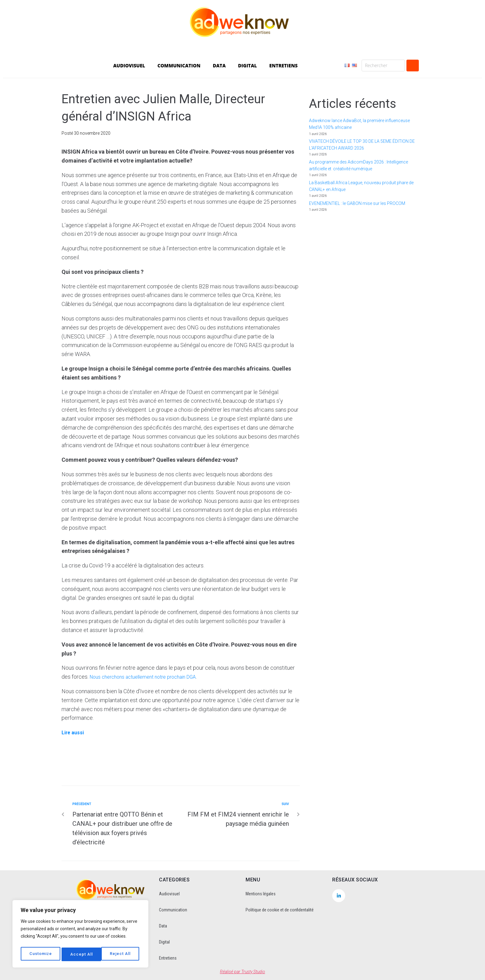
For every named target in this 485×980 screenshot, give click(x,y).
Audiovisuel (169, 894)
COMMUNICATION (179, 66)
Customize (41, 954)
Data (163, 926)
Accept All (121, 954)
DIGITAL (248, 66)
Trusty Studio (253, 972)
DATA (219, 66)
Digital (164, 942)
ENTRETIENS (283, 66)
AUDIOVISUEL (129, 66)
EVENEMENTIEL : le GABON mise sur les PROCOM (357, 203)
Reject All (81, 954)
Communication (173, 910)
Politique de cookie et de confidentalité (280, 910)
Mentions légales (261, 894)
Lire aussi (74, 732)
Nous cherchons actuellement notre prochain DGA (150, 677)
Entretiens (168, 958)
